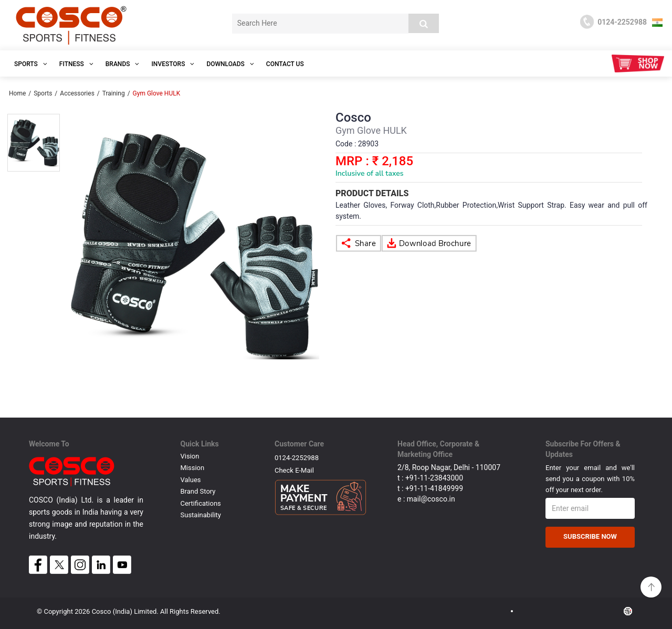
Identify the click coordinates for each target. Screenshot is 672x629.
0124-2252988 (297, 458)
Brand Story (198, 491)
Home (17, 93)
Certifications (201, 503)
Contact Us (285, 64)
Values (191, 480)
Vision (190, 456)
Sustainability (201, 515)
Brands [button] (123, 64)
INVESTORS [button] (173, 64)
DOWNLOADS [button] (230, 64)
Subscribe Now (590, 536)
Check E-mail (294, 470)
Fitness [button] (76, 64)
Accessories (77, 93)
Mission (193, 468)
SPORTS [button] (31, 64)
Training (114, 93)
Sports (43, 93)
